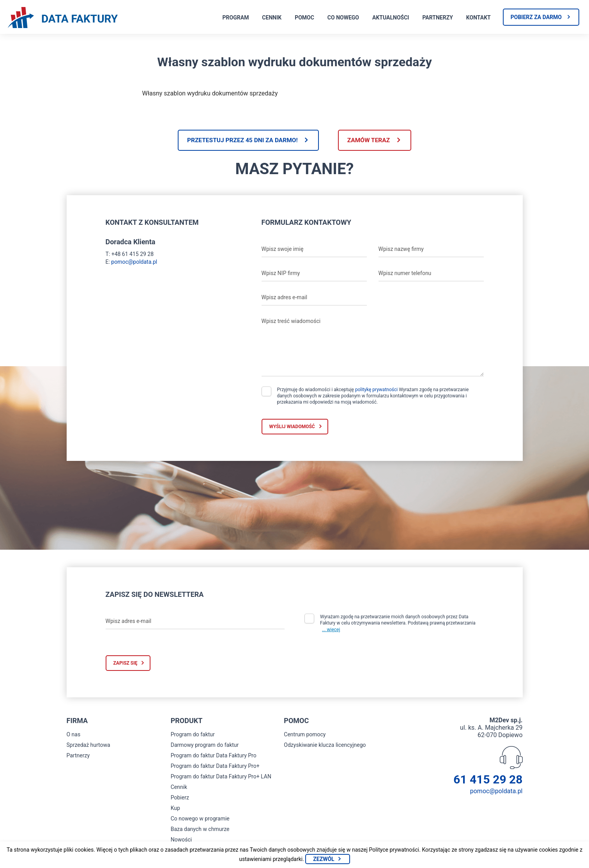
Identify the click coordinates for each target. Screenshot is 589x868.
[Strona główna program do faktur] (63, 18)
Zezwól (324, 859)
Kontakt (478, 18)
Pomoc (304, 18)
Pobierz (180, 798)
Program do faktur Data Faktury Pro (214, 756)
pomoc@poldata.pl (134, 262)
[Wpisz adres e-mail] (314, 298)
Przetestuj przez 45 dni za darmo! (240, 140)
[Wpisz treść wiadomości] (373, 346)
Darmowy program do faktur (205, 746)
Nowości (181, 840)
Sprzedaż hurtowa (88, 746)
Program (236, 18)
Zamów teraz (371, 140)
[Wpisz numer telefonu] (431, 274)
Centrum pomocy (305, 735)
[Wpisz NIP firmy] (314, 274)
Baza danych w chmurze (200, 830)
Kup (175, 809)
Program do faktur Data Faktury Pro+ (215, 767)
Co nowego (343, 18)
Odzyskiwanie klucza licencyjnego (325, 746)
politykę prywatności (376, 390)
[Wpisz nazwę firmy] (431, 250)
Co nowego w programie (200, 819)
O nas (74, 735)
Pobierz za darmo (536, 17)
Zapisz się (126, 664)
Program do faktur (193, 735)
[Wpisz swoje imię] (314, 250)
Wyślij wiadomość (292, 427)
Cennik (272, 18)
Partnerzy (437, 18)
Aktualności (391, 18)
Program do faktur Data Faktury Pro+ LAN (221, 777)
